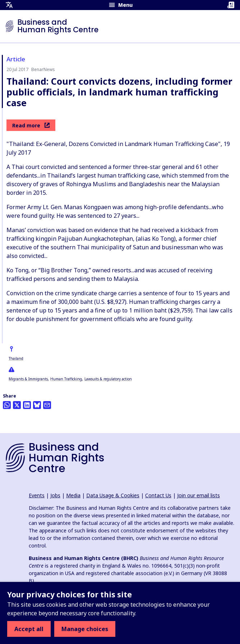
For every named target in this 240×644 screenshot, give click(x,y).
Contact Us (158, 495)
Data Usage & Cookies (113, 495)
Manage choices (85, 629)
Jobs (55, 495)
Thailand (16, 358)
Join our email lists (199, 495)
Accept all (29, 629)
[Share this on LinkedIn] (27, 405)
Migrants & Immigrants (28, 379)
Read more (31, 125)
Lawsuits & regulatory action (108, 379)
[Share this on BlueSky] (37, 405)
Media (73, 495)
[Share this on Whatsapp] (7, 405)
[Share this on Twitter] (17, 405)
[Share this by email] (47, 405)
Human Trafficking (66, 379)
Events (37, 495)
